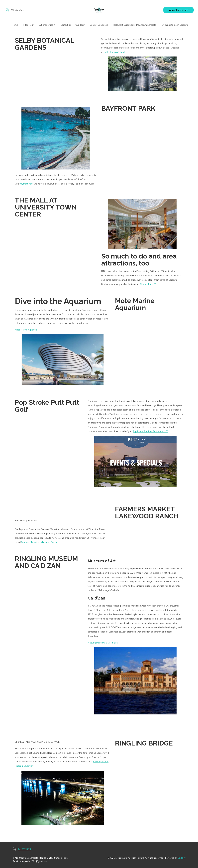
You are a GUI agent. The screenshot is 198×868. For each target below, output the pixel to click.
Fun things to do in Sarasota (175, 25)
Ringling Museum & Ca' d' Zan (103, 643)
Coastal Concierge (99, 25)
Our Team (80, 25)
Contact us (66, 25)
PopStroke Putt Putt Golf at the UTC (150, 431)
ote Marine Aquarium (27, 330)
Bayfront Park (26, 184)
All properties (47, 25)
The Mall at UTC (148, 284)
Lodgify (182, 858)
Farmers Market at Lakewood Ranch (39, 542)
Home (15, 25)
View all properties (178, 10)
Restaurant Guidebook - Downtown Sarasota (134, 25)
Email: (16, 861)
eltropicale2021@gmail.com (34, 861)
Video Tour (28, 25)
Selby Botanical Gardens (116, 52)
